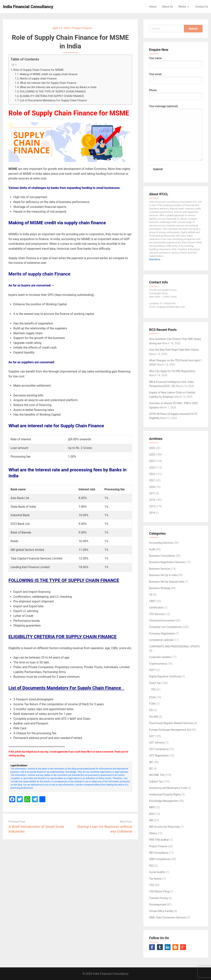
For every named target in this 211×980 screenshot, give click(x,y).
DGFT (152, 670)
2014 (152, 513)
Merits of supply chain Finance (38, 79)
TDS (152, 885)
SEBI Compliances (160, 859)
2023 (152, 468)
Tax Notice (155, 879)
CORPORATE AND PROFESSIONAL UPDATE (174, 646)
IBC (151, 762)
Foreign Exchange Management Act (170, 730)
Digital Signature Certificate (165, 676)
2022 (152, 474)
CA (151, 595)
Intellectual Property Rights (165, 795)
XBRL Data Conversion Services (168, 917)
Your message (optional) (176, 133)
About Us (168, 7)
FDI (151, 710)
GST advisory (157, 743)
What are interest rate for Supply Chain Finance (49, 83)
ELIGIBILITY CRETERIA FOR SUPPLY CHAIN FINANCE (52, 96)
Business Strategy (160, 588)
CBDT (152, 601)
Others (153, 833)
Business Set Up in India (163, 575)
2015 (152, 506)
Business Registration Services (167, 562)
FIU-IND (153, 717)
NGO (152, 814)
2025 (152, 455)
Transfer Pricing (158, 898)
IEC (151, 769)
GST (152, 736)
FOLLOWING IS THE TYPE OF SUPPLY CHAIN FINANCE (53, 92)
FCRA (152, 704)
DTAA (152, 697)
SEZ (151, 866)
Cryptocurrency (158, 664)
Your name (176, 62)
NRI (151, 820)
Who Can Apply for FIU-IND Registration (172, 371)
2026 (152, 448)
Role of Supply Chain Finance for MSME (39, 70)
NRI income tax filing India (164, 827)
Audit (152, 549)
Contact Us (202, 7)
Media (185, 7)
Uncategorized (158, 904)
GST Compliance (159, 749)
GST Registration (159, 756)
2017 (152, 493)
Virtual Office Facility (161, 911)
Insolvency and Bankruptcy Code (168, 788)
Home (153, 7)
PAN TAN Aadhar (159, 840)
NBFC (152, 807)
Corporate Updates (160, 657)
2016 (152, 500)
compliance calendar (161, 640)
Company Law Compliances (165, 627)
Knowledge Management (164, 801)
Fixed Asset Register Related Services (171, 723)
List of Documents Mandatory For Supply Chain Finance (54, 100)
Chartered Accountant (162, 621)
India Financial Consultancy (28, 7)
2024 (152, 461)
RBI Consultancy (159, 853)
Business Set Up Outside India (167, 582)
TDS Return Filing (159, 891)
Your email (176, 78)
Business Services (160, 569)
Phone (176, 94)
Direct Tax (155, 683)
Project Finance (158, 846)
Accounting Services (161, 543)
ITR (153, 690)
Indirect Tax (156, 782)
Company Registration (162, 633)
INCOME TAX (157, 775)
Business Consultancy (162, 556)
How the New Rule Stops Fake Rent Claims (174, 350)
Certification (156, 608)
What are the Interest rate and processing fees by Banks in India (59, 87)
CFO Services (157, 614)
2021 (152, 480)
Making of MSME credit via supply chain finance (49, 74)
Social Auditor (157, 872)
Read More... (155, 260)
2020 (152, 487)
